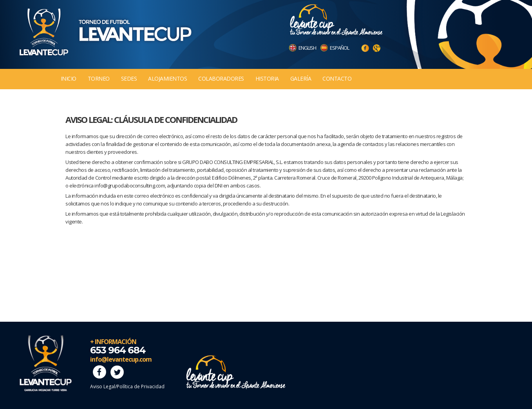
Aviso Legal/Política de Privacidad (127, 386)
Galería (301, 78)
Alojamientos (167, 78)
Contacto (337, 78)
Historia (267, 78)
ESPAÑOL (339, 48)
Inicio (69, 78)
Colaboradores (221, 78)
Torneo (99, 78)
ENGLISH (307, 48)
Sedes (129, 78)
